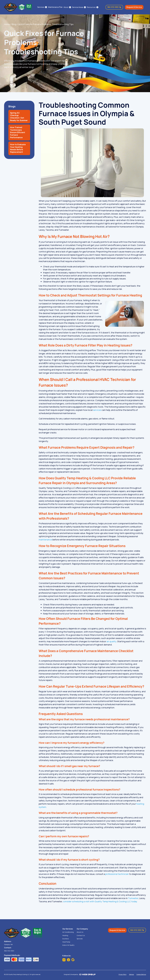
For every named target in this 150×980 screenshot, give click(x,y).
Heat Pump (66, 942)
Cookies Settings (141, 975)
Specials (80, 939)
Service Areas (78, 7)
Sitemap (131, 975)
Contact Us (81, 935)
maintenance (45, 540)
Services (41, 7)
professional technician (117, 874)
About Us (80, 932)
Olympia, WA (8, 945)
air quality (111, 641)
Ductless (66, 939)
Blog (14, 24)
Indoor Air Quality (68, 945)
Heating (65, 935)
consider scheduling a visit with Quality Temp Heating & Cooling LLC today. (100, 901)
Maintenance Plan (55, 7)
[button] (67, 7)
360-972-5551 (9, 951)
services (97, 410)
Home (7, 24)
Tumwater (133, 898)
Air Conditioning (68, 932)
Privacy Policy (123, 975)
